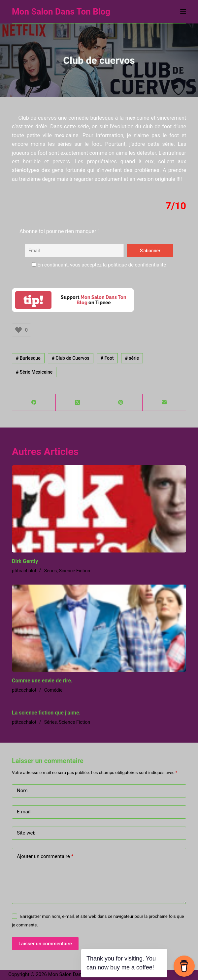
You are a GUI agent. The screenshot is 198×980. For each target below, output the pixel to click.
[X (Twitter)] (78, 403)
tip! (33, 300)
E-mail (24, 812)
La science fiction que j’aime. (46, 713)
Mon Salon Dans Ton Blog (61, 12)
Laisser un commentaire (45, 944)
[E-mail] (164, 403)
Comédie (53, 690)
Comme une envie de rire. (42, 681)
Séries (51, 571)
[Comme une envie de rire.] (99, 628)
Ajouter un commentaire (45, 857)
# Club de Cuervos (71, 358)
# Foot (107, 358)
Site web (26, 833)
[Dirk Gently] (99, 509)
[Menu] (183, 12)
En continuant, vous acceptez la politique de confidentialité (99, 265)
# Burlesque (28, 358)
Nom (22, 791)
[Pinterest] (121, 403)
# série (132, 358)
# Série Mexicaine (34, 372)
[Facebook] (34, 403)
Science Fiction (75, 571)
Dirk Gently (25, 561)
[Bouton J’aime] (18, 330)
